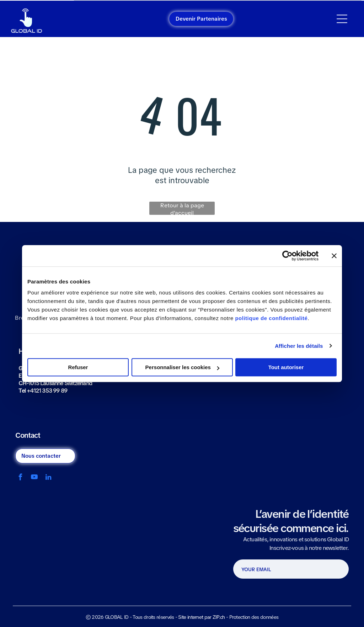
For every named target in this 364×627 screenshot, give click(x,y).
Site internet (191, 617)
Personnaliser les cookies (182, 367)
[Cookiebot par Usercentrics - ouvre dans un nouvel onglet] (287, 256)
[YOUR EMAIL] (279, 569)
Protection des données (254, 617)
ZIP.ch (219, 617)
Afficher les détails (299, 346)
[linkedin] (48, 478)
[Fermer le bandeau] (334, 256)
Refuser (78, 367)
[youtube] (34, 478)
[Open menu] (342, 19)
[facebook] (20, 478)
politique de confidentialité (271, 318)
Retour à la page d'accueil (182, 208)
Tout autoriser (286, 367)
